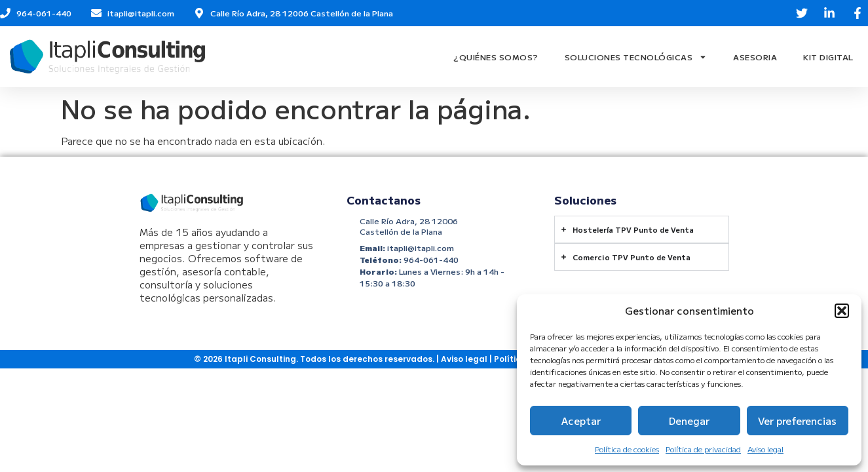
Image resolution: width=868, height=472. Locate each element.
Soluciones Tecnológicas (636, 57)
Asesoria (755, 57)
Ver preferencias (797, 421)
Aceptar (581, 421)
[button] (842, 311)
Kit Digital (828, 57)
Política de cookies (627, 449)
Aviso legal (765, 449)
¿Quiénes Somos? (496, 57)
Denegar (689, 421)
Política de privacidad (703, 449)
